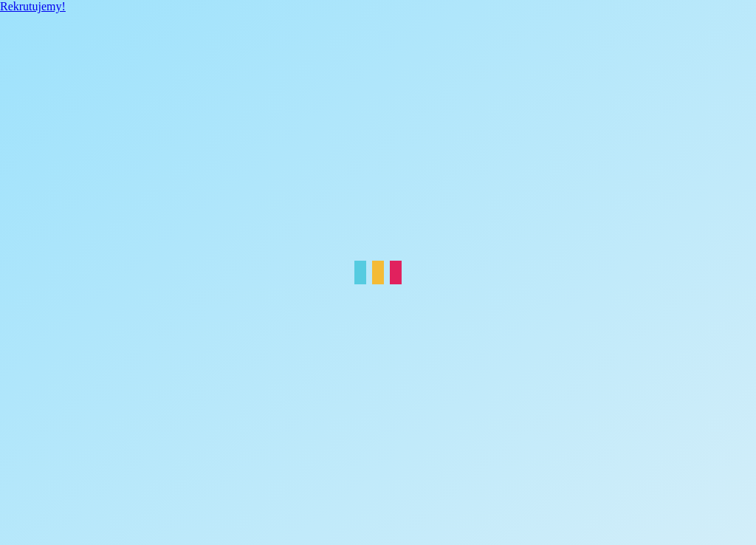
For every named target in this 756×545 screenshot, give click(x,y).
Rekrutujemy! (33, 6)
